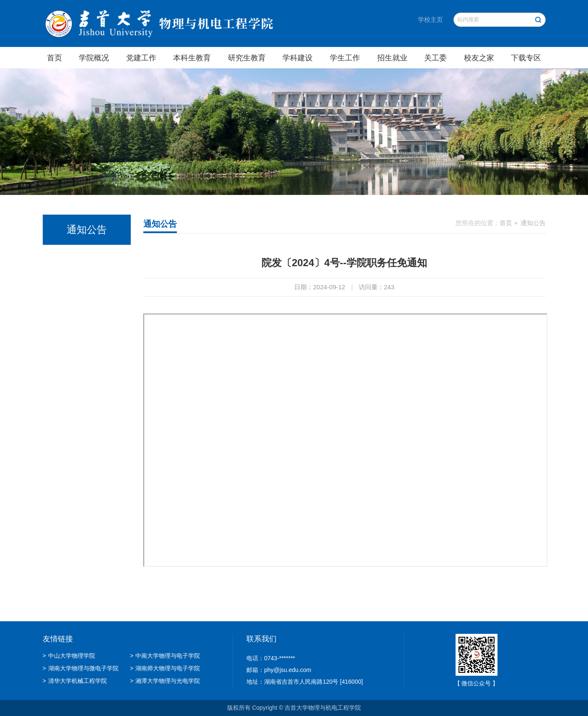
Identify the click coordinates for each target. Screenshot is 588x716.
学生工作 (345, 58)
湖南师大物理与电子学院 (165, 668)
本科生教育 (192, 58)
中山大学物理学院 (69, 656)
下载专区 (526, 58)
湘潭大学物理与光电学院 (165, 681)
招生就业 (392, 58)
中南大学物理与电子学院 (165, 656)
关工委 (435, 58)
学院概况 (94, 58)
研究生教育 (247, 58)
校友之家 (479, 58)
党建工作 (141, 58)
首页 (54, 58)
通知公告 (533, 223)
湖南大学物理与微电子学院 (81, 668)
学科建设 (298, 58)
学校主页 (430, 19)
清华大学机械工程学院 (75, 681)
